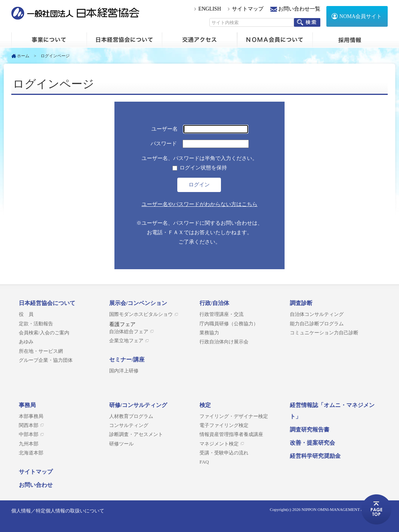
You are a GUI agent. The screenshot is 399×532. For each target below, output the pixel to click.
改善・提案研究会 (312, 443)
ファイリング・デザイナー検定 (234, 416)
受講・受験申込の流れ (224, 453)
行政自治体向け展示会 (224, 342)
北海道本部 (31, 453)
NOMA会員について (275, 40)
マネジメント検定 (219, 444)
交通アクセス (200, 40)
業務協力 (209, 333)
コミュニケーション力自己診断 (324, 333)
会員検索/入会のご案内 (44, 333)
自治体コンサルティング (317, 314)
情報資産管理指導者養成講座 (231, 434)
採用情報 (350, 40)
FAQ (204, 462)
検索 (307, 22)
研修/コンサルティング (138, 405)
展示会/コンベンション (138, 303)
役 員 (26, 314)
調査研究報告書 (310, 430)
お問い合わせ (36, 485)
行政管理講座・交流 (222, 314)
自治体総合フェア (129, 332)
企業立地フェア (126, 341)
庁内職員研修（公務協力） (229, 324)
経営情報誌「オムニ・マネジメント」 (332, 411)
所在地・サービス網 (41, 351)
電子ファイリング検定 (224, 425)
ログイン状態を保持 (203, 168)
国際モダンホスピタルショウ (141, 314)
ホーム (49, 40)
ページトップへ (376, 509)
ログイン (199, 185)
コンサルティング (129, 425)
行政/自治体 (214, 303)
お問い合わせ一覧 (299, 9)
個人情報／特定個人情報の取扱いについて (58, 511)
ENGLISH (210, 9)
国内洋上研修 (124, 371)
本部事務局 (31, 416)
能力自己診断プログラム (317, 324)
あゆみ (26, 342)
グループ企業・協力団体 (46, 360)
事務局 (27, 405)
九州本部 (29, 444)
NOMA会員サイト (361, 16)
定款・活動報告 (36, 324)
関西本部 (29, 425)
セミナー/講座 (127, 360)
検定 (205, 405)
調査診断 (301, 303)
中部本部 (29, 434)
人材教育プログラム (131, 416)
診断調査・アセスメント (136, 434)
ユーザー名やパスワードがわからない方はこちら (200, 204)
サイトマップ (248, 9)
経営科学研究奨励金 (315, 456)
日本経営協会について (124, 40)
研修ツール (121, 444)
